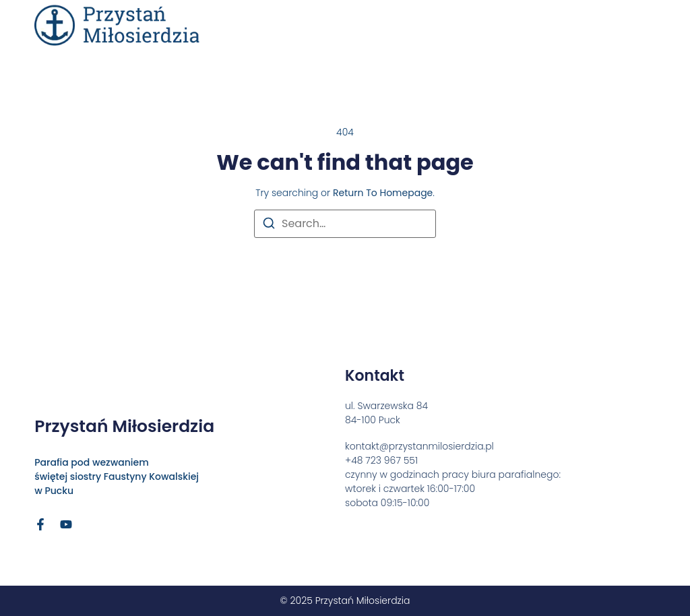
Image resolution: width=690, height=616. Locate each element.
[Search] (269, 225)
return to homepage (383, 193)
